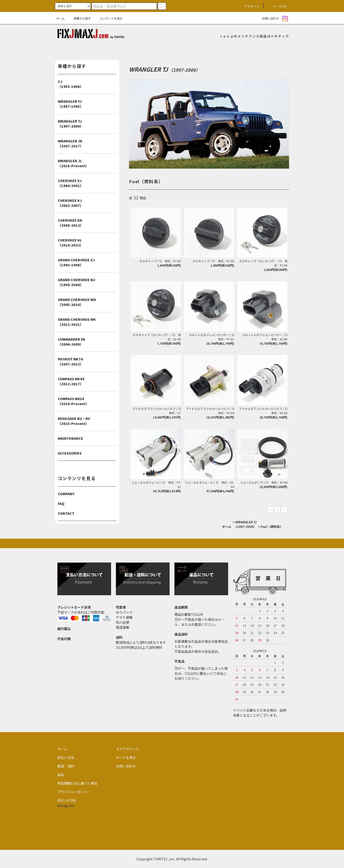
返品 (61, 775)
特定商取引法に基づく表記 (77, 783)
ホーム (60, 18)
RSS (60, 800)
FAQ (61, 504)
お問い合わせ (268, 18)
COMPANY (66, 494)
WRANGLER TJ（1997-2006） (245, 524)
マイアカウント (128, 749)
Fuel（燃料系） (271, 527)
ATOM (71, 800)
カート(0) (277, 6)
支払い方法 (66, 757)
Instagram (66, 805)
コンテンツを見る (108, 18)
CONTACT (66, 513)
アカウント (249, 6)
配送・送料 (66, 766)
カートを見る (126, 757)
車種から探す (79, 18)
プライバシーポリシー (74, 792)
